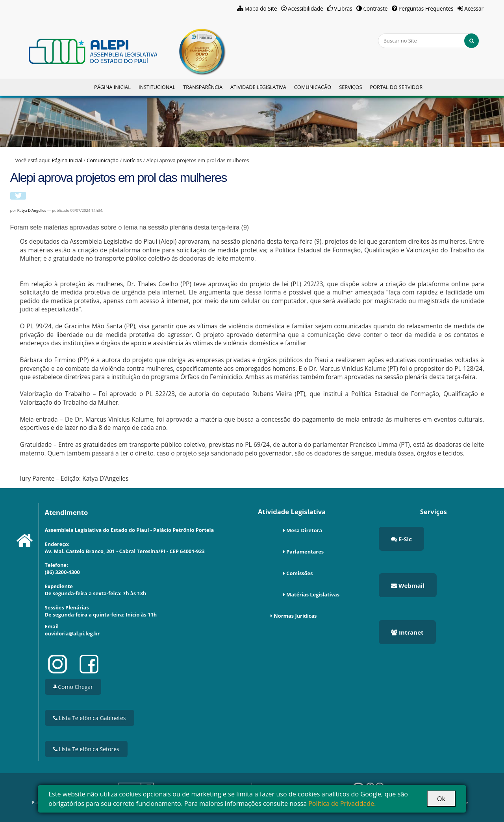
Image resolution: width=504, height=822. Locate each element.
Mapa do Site (261, 8)
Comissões (299, 573)
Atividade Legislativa (258, 87)
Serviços (350, 87)
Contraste (375, 8)
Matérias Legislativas (313, 594)
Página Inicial (112, 87)
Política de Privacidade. (342, 803)
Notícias (132, 160)
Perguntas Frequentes (426, 8)
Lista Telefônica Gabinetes (90, 718)
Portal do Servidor (396, 87)
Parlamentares (305, 552)
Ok (441, 799)
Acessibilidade (306, 8)
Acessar (474, 8)
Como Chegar (73, 687)
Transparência (203, 87)
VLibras (343, 8)
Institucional (157, 87)
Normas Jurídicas (295, 616)
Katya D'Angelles (32, 210)
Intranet (407, 632)
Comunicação (313, 87)
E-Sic (401, 539)
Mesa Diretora (304, 530)
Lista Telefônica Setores (86, 749)
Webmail (408, 585)
